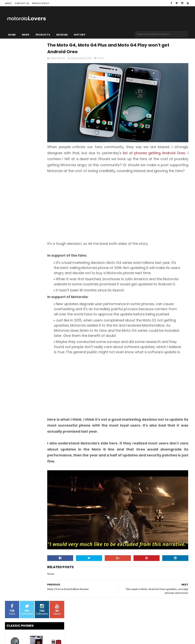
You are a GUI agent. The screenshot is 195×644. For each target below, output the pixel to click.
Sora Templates (29, 634)
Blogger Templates (53, 634)
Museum (62, 35)
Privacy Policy (41, 3)
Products (43, 35)
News (26, 35)
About (9, 3)
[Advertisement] (102, 201)
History (80, 35)
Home (12, 35)
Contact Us (22, 3)
